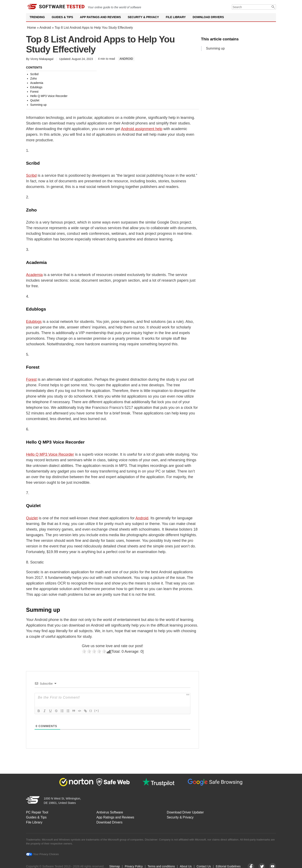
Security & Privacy (143, 17)
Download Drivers (208, 17)
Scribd (31, 175)
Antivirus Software (110, 812)
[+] (97, 711)
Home (32, 28)
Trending (37, 17)
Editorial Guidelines (229, 866)
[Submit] (273, 7)
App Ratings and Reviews (100, 17)
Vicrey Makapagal (42, 59)
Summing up (215, 48)
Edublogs (34, 322)
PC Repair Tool (37, 812)
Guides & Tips (62, 17)
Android (45, 28)
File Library (176, 17)
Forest (31, 379)
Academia (34, 275)
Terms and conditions (161, 866)
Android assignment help (142, 129)
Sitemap (114, 866)
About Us (186, 866)
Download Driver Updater (187, 812)
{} (91, 711)
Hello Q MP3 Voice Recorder (50, 454)
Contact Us (204, 866)
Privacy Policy (133, 866)
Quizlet (32, 518)
